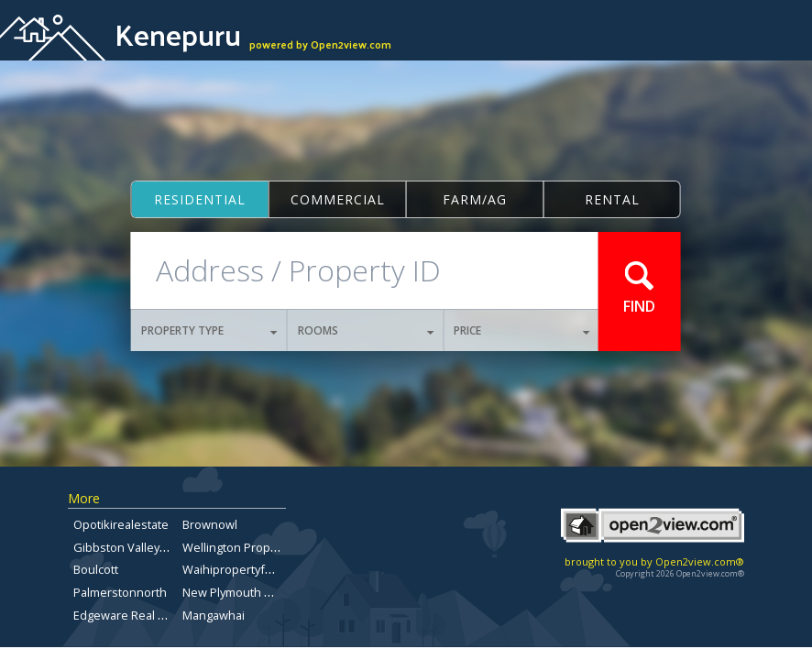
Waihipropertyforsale (241, 569)
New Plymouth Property (247, 592)
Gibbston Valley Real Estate (148, 547)
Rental (612, 199)
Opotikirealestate (121, 524)
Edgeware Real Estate (132, 615)
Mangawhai (214, 615)
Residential (200, 199)
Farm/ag (475, 199)
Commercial (338, 199)
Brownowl (210, 524)
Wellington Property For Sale (260, 547)
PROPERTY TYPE (209, 330)
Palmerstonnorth (120, 592)
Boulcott (96, 569)
